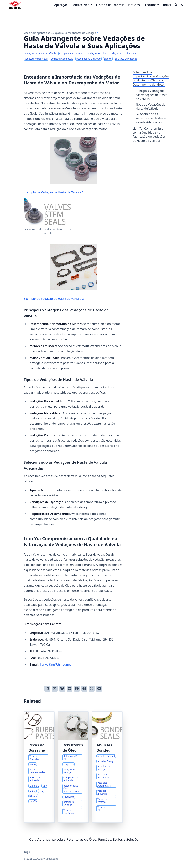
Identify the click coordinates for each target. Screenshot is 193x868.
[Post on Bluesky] (62, 689)
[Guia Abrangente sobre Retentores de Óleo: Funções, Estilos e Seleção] (73, 767)
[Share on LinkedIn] (47, 689)
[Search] (176, 5)
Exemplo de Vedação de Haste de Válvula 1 (60, 166)
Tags (27, 852)
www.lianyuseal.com (45, 859)
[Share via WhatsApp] (92, 689)
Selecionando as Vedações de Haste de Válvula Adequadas (151, 118)
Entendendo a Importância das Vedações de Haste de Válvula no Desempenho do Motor (151, 78)
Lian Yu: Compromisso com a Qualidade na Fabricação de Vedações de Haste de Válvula (149, 135)
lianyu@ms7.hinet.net (55, 665)
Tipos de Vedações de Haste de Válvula (150, 106)
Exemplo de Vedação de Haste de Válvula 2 (60, 272)
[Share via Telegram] (99, 689)
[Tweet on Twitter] (55, 689)
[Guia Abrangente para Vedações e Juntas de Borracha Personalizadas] (39, 767)
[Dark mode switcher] (183, 5)
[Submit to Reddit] (70, 689)
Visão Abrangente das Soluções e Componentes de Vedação (60, 33)
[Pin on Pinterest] (77, 689)
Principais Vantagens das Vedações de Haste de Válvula (151, 95)
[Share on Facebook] (84, 689)
